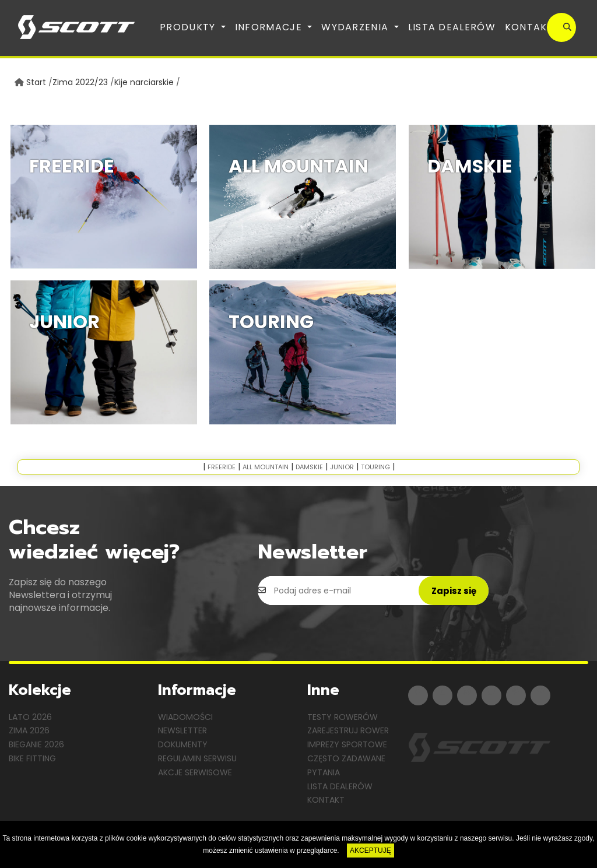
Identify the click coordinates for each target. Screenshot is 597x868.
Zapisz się (454, 591)
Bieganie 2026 (36, 744)
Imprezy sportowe (347, 744)
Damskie (309, 467)
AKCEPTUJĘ (371, 851)
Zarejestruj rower (348, 730)
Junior (342, 467)
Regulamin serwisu (197, 758)
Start (36, 82)
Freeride (222, 467)
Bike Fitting (32, 758)
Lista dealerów (452, 27)
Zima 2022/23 (80, 82)
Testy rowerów (343, 717)
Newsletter (182, 730)
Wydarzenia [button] (356, 27)
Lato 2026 (30, 717)
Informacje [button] (270, 27)
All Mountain (266, 467)
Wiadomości (185, 717)
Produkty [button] (189, 27)
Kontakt (529, 27)
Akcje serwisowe (195, 772)
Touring (375, 467)
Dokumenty (183, 744)
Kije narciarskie (144, 82)
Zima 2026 (29, 730)
